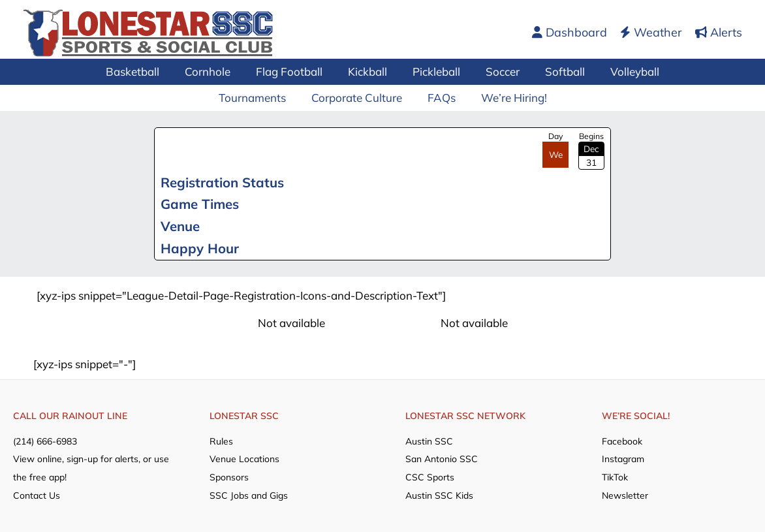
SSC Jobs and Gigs (249, 493)
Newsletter (625, 493)
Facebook (622, 441)
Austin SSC (429, 441)
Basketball (144, 71)
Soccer (498, 71)
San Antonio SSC (442, 458)
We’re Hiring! (509, 98)
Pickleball (435, 71)
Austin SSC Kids (439, 493)
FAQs (440, 98)
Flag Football (294, 71)
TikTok (615, 476)
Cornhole (216, 71)
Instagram (623, 458)
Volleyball (624, 71)
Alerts (719, 32)
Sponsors (229, 476)
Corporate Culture (358, 98)
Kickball (369, 71)
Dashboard (570, 32)
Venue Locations (244, 458)
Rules (221, 441)
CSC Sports (430, 476)
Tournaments (257, 98)
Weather (651, 32)
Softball (557, 71)
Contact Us (37, 493)
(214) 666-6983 (45, 441)
